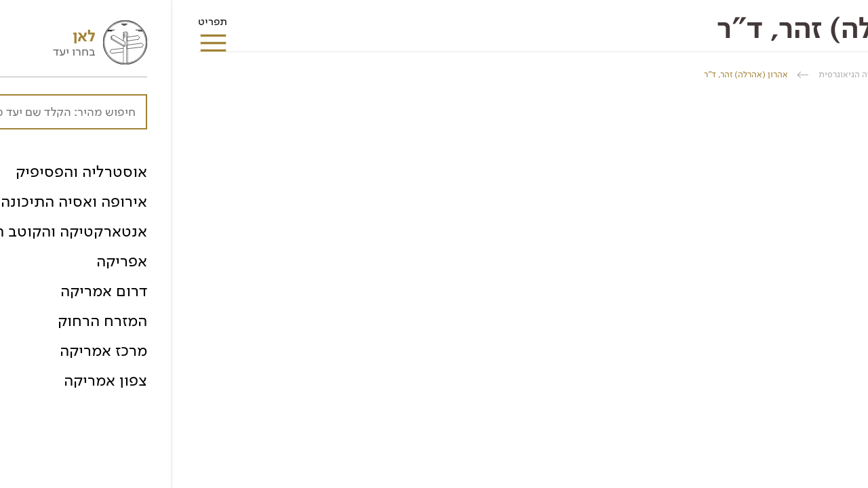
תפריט (42, 26)
